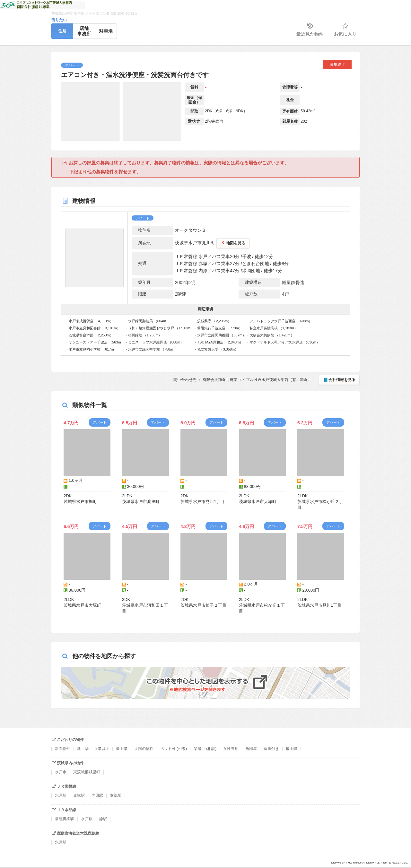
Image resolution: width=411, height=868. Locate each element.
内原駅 (97, 795)
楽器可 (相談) (205, 749)
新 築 (83, 749)
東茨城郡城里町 (87, 772)
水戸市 (61, 772)
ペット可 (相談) (174, 749)
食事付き (271, 749)
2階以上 (102, 749)
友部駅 (116, 795)
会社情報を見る (339, 380)
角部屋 (251, 749)
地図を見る (233, 243)
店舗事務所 (84, 31)
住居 (62, 31)
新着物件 (63, 749)
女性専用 (231, 749)
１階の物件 (144, 749)
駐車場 (106, 31)
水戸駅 (61, 795)
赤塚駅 (79, 795)
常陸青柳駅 (65, 819)
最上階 (122, 749)
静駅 (103, 819)
